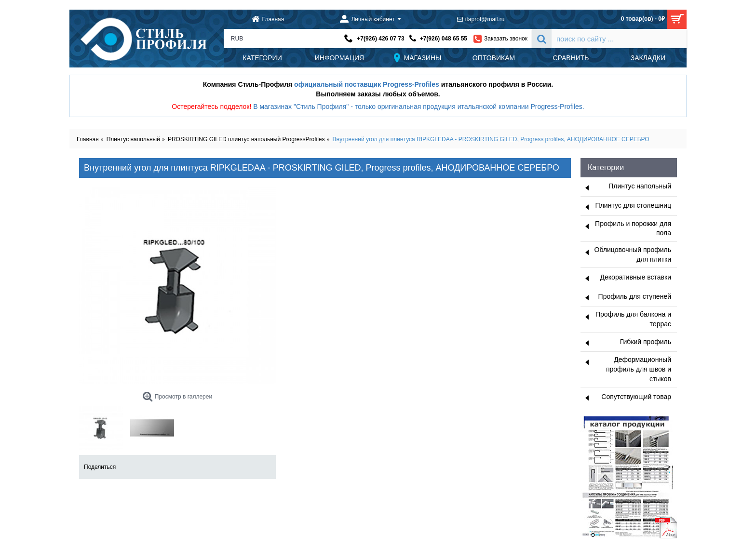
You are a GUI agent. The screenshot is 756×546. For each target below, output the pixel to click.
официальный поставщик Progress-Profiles (367, 84)
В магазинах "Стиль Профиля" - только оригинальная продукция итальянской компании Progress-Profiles (418, 107)
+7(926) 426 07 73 (380, 39)
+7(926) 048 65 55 (444, 39)
